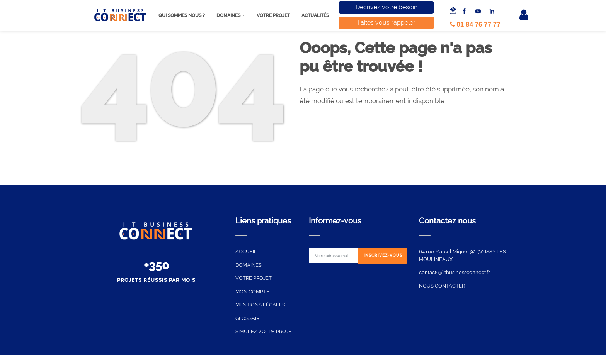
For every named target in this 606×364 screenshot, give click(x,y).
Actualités (315, 15)
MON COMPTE (252, 292)
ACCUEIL (246, 251)
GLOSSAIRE (249, 318)
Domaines (229, 15)
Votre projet (273, 15)
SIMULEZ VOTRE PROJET (265, 331)
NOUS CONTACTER (442, 286)
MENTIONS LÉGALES (260, 305)
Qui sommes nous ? (182, 15)
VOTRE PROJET (254, 278)
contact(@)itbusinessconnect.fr (454, 272)
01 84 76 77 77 (475, 25)
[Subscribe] (383, 256)
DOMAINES (249, 265)
